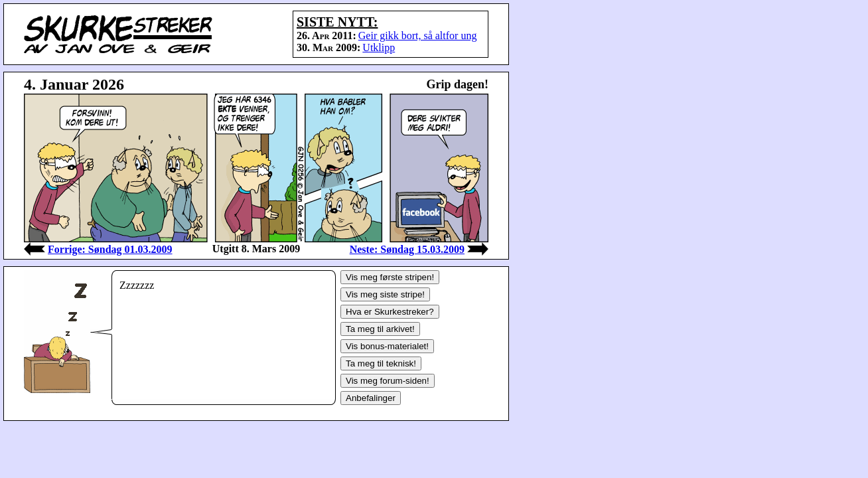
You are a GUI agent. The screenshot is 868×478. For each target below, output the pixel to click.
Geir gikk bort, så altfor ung (418, 36)
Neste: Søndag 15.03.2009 (407, 249)
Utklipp (379, 47)
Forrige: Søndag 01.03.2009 (110, 249)
